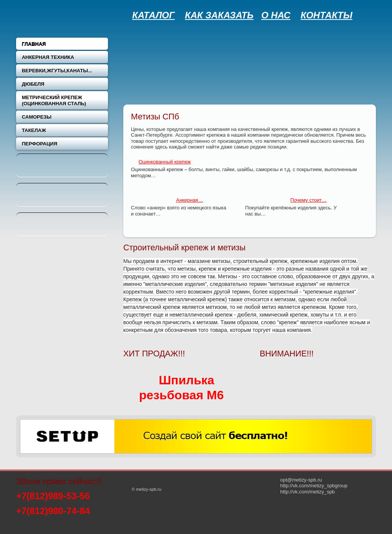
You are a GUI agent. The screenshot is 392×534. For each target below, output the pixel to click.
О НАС (276, 15)
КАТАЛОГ (153, 15)
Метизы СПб (155, 117)
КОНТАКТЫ (326, 15)
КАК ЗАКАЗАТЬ (219, 15)
